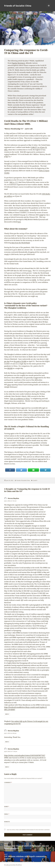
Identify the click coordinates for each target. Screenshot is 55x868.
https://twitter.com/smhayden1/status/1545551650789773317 (25, 755)
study (41, 215)
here (19, 222)
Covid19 (35, 480)
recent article (24, 210)
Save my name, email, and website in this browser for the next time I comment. (28, 830)
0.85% (34, 280)
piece (7, 154)
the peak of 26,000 (20, 361)
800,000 (10, 368)
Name (7, 806)
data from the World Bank (21, 243)
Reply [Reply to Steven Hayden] (7, 714)
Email (7, 814)
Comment (8, 782)
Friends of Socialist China (18, 6)
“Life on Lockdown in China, (20, 399)
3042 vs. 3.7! (14, 182)
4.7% (7, 280)
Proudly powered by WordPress (13, 865)
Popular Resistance (18, 63)
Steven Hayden (13, 498)
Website (7, 822)
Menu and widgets (49, 8)
